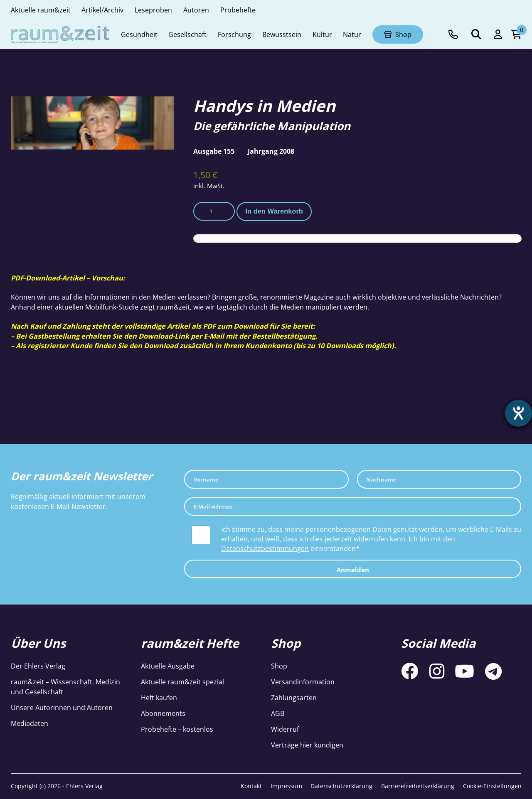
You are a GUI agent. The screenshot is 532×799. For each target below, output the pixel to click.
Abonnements (163, 713)
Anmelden (353, 570)
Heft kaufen (159, 697)
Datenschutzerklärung (341, 786)
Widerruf (285, 729)
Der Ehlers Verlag (38, 666)
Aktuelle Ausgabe (168, 666)
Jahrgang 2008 (271, 151)
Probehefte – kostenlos (177, 729)
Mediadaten (30, 723)
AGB (278, 713)
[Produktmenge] (214, 211)
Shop (279, 666)
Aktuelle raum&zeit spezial (182, 682)
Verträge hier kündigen (307, 745)
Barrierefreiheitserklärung (418, 786)
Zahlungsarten (294, 697)
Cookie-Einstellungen (492, 786)
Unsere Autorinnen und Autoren (62, 707)
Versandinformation (303, 682)
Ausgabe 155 (214, 151)
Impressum (286, 786)
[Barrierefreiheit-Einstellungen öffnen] (518, 413)
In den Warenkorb (274, 211)
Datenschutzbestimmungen (265, 548)
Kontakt (251, 786)
